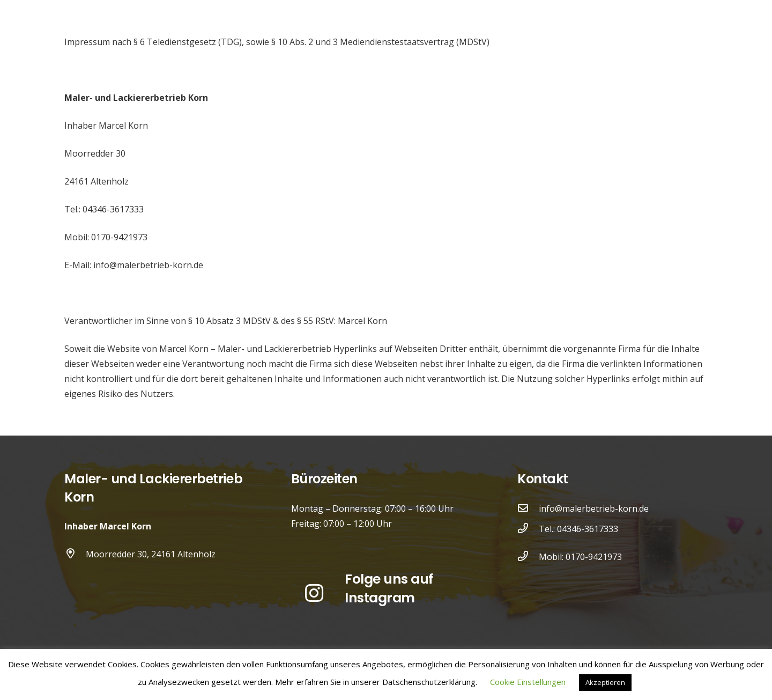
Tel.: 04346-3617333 (578, 529)
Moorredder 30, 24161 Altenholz (151, 554)
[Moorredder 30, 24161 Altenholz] (75, 554)
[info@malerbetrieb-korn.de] (528, 509)
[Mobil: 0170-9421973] (528, 557)
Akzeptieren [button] (605, 682)
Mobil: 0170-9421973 (580, 557)
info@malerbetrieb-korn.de (594, 509)
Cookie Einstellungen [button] (528, 682)
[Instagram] (315, 593)
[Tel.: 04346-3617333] (528, 529)
